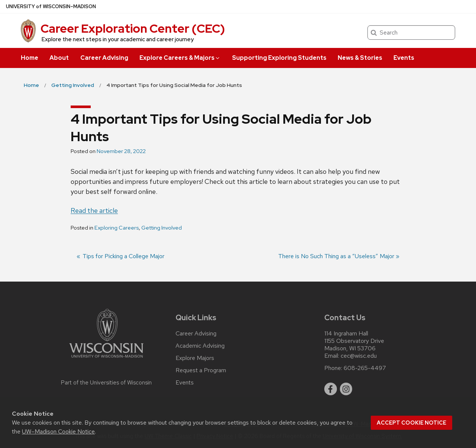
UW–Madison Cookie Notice (58, 431)
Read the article (94, 210)
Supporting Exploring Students (279, 58)
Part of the (106, 383)
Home (30, 58)
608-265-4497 (365, 368)
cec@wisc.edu (359, 356)
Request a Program (201, 370)
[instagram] (346, 389)
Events (404, 58)
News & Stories (360, 58)
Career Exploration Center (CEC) (133, 28)
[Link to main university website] (106, 359)
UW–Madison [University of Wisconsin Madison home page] (51, 7)
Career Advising (104, 58)
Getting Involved (162, 228)
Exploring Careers (117, 228)
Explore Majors (195, 358)
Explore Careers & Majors (180, 58)
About (59, 58)
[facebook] (331, 389)
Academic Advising (200, 346)
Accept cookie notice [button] (411, 423)
